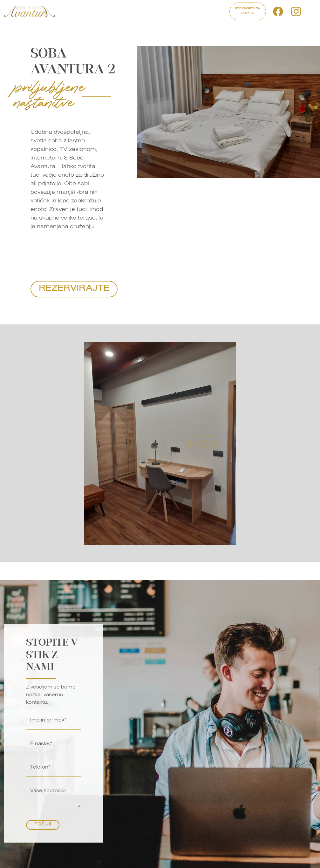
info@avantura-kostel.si (248, 11)
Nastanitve (138, 9)
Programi (94, 9)
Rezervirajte (74, 289)
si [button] (309, 11)
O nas (200, 11)
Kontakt (218, 9)
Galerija (165, 9)
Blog (185, 9)
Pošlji (43, 825)
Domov (70, 9)
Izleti (115, 9)
